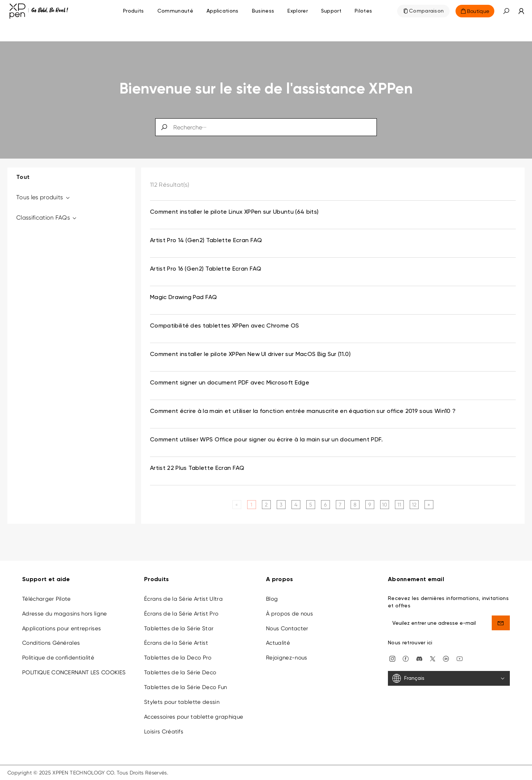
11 (400, 505)
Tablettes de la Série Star (179, 628)
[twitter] (433, 658)
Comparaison (427, 11)
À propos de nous (289, 614)
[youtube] (460, 658)
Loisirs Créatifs (164, 732)
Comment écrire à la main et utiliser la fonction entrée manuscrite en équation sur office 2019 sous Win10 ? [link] (303, 411)
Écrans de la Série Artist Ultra (183, 599)
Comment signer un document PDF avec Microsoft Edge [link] (230, 383)
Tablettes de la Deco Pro (178, 658)
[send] (501, 623)
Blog (272, 599)
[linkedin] (446, 658)
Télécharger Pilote (47, 599)
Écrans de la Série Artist (176, 643)
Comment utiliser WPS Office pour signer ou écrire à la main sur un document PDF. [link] (267, 440)
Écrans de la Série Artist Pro (181, 614)
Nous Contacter (287, 628)
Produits (134, 11)
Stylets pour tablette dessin (182, 702)
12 (414, 505)
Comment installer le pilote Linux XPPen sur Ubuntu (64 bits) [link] (234, 212)
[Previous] (237, 505)
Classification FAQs (47, 218)
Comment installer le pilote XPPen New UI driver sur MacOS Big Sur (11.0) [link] (250, 355)
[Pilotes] (363, 11)
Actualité (278, 643)
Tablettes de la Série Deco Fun (186, 687)
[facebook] (406, 658)
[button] (506, 11)
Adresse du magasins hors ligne (65, 614)
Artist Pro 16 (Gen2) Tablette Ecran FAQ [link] (206, 269)
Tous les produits (43, 197)
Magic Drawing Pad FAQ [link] (184, 298)
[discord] (419, 658)
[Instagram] (392, 658)
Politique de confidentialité (58, 658)
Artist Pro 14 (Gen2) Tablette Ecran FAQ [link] (206, 241)
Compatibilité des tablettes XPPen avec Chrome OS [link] (224, 326)
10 (385, 505)
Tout (23, 177)
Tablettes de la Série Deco (180, 672)
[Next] (429, 505)
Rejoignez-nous (287, 658)
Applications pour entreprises (62, 628)
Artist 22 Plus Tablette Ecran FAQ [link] (197, 468)
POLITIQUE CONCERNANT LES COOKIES (74, 672)
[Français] (449, 678)
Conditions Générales (51, 643)
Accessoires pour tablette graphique (194, 717)
